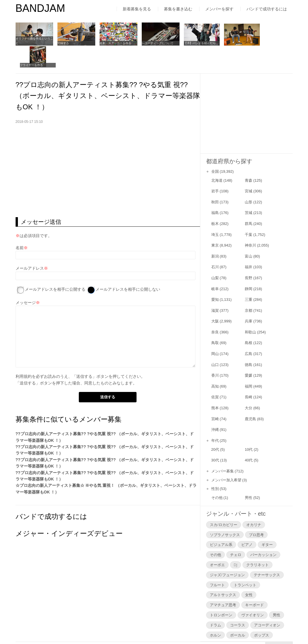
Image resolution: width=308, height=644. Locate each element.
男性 (249, 475)
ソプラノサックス (225, 511)
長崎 (249, 374)
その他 (217, 475)
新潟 (215, 233)
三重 (249, 276)
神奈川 (250, 222)
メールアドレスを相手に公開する (55, 266)
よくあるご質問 (129, 628)
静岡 (249, 265)
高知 (215, 363)
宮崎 (215, 396)
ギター (267, 521)
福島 (215, 190)
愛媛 (249, 352)
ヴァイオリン (253, 592)
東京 (215, 222)
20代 (215, 426)
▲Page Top (279, 624)
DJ (236, 542)
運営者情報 (92, 628)
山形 (249, 179)
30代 (215, 437)
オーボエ (217, 542)
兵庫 (249, 298)
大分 (249, 385)
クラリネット (257, 542)
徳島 (249, 341)
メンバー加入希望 (226, 457)
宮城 (249, 168)
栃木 (215, 201)
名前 (20, 225)
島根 (249, 320)
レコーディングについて (152, 42)
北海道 (217, 157)
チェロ (236, 532)
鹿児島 (250, 396)
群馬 (249, 201)
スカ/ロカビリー (224, 501)
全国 (215, 148)
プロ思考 (256, 511)
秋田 (215, 179)
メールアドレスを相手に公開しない (128, 266)
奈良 (215, 309)
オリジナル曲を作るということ (33, 40)
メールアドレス (30, 245)
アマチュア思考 (223, 582)
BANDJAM (40, 8)
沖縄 (215, 407)
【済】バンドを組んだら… (193, 42)
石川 (215, 244)
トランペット (245, 562)
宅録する (61, 42)
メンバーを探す (219, 9)
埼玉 (215, 211)
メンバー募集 (223, 448)
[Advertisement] (108, 148)
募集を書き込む (178, 9)
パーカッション (263, 532)
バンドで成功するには (267, 9)
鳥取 (215, 320)
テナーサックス (267, 551)
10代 (249, 426)
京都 (249, 287)
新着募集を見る (137, 9)
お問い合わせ (168, 628)
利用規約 (24, 353)
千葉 (249, 211)
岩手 (215, 168)
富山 (249, 233)
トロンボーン (221, 592)
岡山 (215, 331)
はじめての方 (28, 628)
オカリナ (254, 501)
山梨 (215, 255)
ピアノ (247, 521)
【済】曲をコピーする (231, 42)
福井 (249, 244)
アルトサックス (223, 572)
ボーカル (238, 612)
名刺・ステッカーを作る (112, 42)
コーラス (238, 602)
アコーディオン (267, 602)
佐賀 (215, 374)
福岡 (249, 363)
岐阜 (215, 265)
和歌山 (250, 309)
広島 (249, 331)
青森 (249, 157)
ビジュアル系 (221, 521)
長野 (249, 255)
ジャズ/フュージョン (227, 551)
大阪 (215, 298)
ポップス (262, 612)
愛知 (215, 276)
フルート (217, 562)
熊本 (215, 385)
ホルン (215, 612)
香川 (215, 352)
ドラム (215, 602)
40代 (249, 437)
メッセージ (26, 279)
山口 (215, 341)
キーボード (254, 582)
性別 (215, 466)
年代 (215, 417)
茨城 (249, 190)
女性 (249, 572)
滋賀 (215, 287)
